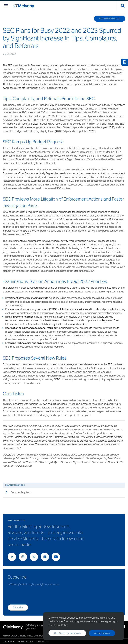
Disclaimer (8, 641)
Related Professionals (110, 18)
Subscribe (18, 607)
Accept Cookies (102, 633)
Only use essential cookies (67, 633)
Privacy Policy (25, 641)
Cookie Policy (60, 625)
